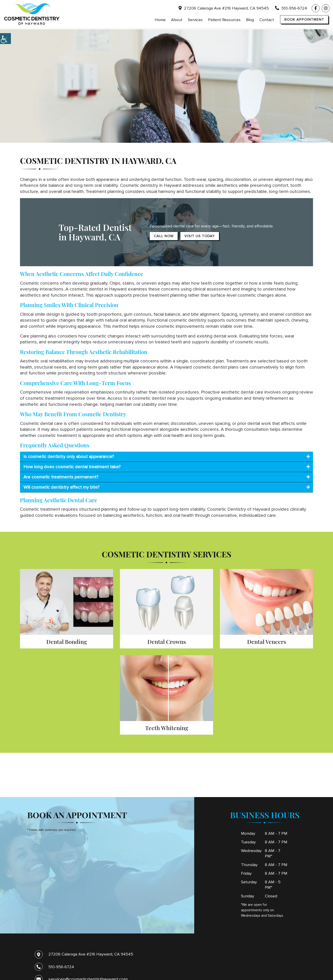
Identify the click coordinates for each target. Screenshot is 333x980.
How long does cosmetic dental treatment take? (72, 467)
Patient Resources (224, 20)
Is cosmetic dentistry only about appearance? (69, 457)
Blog (250, 20)
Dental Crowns (167, 641)
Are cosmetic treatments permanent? (61, 477)
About (177, 20)
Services (195, 20)
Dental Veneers (267, 641)
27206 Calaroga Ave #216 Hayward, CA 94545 (224, 9)
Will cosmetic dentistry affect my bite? (61, 487)
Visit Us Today (200, 236)
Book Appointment (304, 20)
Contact (267, 20)
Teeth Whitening (167, 728)
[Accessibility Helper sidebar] (5, 39)
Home (160, 20)
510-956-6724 (291, 9)
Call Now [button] (164, 236)
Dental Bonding (67, 641)
